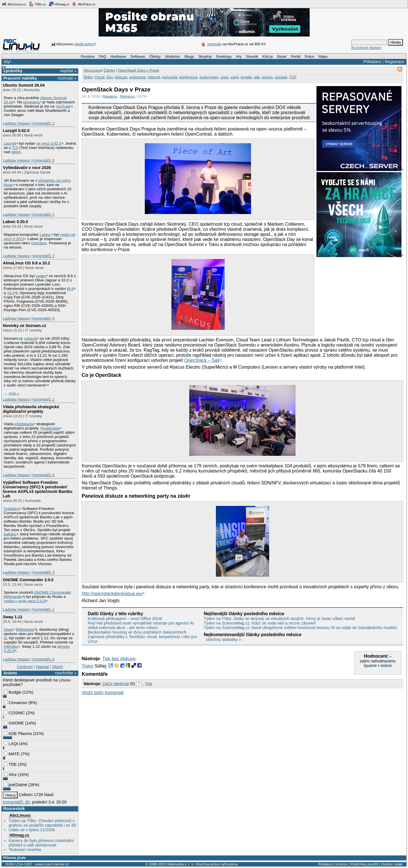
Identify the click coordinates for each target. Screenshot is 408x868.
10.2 (11, 293)
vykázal (30, 338)
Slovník (252, 56)
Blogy (189, 56)
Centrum (25, 667)
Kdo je (268, 56)
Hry (239, 56)
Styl (7, 62)
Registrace (395, 62)
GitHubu (11, 646)
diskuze (121, 77)
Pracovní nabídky (20, 78)
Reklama (127, 96)
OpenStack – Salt (202, 360)
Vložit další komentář (103, 693)
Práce (309, 56)
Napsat (42, 667)
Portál (296, 56)
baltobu (10, 534)
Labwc (45, 235)
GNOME (14, 723)
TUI (15, 148)
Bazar (282, 56)
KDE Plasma (18, 734)
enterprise (137, 77)
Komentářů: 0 (43, 160)
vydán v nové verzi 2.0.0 (25, 601)
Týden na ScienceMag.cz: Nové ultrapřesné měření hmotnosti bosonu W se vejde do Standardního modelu (300, 628)
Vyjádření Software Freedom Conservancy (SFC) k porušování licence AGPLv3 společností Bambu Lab (38, 489)
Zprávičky (13, 71)
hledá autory (84, 44)
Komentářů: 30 (16, 802)
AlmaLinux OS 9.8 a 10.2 (26, 263)
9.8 (71, 289)
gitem (16, 152)
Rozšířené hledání (366, 48)
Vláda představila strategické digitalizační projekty (31, 409)
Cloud (99, 77)
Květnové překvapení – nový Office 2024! (125, 619)
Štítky (88, 77)
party (235, 77)
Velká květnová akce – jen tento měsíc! (123, 628)
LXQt (11, 744)
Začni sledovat (116, 684)
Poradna (88, 56)
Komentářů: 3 (43, 572)
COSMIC (14, 713)
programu (32, 102)
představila (24, 424)
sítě (257, 77)
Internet (154, 77)
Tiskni (87, 666)
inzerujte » (67, 78)
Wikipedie (13, 597)
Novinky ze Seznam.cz (25, 326)
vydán (41, 276)
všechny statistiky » (224, 640)
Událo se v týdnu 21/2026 (32, 830)
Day (110, 77)
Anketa (10, 673)
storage (281, 77)
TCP (293, 77)
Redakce (110, 96)
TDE (10, 764)
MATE (12, 754)
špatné (370, 666)
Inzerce (341, 864)
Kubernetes (209, 77)
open (225, 77)
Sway (8, 629)
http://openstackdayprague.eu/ (112, 594)
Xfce (10, 775)
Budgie (13, 692)
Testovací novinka (25, 850)
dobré (386, 666)
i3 (5, 638)
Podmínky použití (364, 864)
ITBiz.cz (37, 4)
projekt (246, 77)
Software (138, 56)
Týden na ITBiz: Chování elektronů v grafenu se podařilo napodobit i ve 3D (42, 823)
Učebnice (173, 56)
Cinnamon (16, 703)
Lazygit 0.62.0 (16, 131)
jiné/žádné (16, 785)
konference (188, 77)
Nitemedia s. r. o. (181, 864)
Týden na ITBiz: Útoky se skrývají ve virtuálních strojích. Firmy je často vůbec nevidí (280, 619)
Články (155, 56)
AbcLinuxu (20, 815)
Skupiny (205, 56)
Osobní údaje (392, 864)
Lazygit (10, 143)
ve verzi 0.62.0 (49, 143)
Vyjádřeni (12, 509)
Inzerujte (214, 44)
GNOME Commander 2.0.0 (28, 580)
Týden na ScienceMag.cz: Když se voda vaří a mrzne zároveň (260, 623)
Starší (58, 667)
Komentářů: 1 (43, 123)
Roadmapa (50, 428)
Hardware (118, 56)
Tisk (148, 684)
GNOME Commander (53, 592)
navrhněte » (66, 673)
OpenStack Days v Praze (139, 70)
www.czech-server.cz (52, 864)
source (267, 77)
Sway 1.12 (13, 617)
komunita (170, 77)
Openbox (39, 243)
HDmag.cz (59, 4)
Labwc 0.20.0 (15, 222)
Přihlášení (372, 62)
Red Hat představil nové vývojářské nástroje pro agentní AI (141, 623)
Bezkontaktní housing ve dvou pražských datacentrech (137, 632)
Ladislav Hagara (16, 123)
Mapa (323, 56)
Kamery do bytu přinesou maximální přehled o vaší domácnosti (41, 843)
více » (14, 393)
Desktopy (224, 56)
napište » (68, 71)
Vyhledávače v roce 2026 (27, 168)
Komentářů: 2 (43, 256)
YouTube (63, 106)
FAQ (102, 56)
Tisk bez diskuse (119, 659)
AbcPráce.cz (84, 4)
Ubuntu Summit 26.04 (24, 85)
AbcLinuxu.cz (14, 4)
